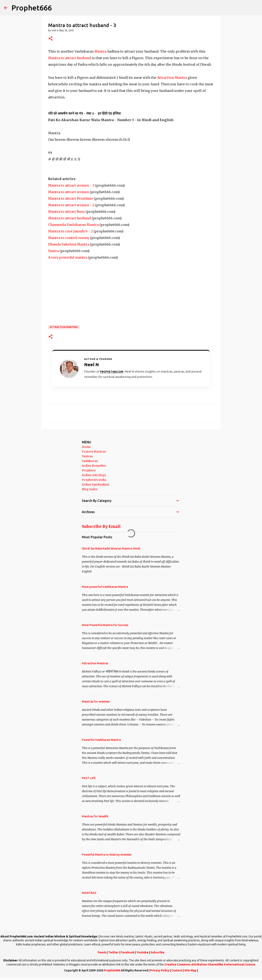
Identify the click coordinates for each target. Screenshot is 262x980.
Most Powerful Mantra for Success (105, 625)
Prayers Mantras (94, 452)
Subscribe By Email (101, 526)
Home (86, 447)
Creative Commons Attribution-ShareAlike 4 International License (210, 964)
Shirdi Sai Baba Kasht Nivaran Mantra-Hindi (111, 549)
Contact (177, 970)
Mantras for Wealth (95, 816)
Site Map (190, 970)
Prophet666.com (112, 372)
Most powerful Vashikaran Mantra (105, 587)
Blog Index (90, 489)
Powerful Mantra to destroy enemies (107, 855)
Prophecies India (94, 480)
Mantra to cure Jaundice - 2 (70, 231)
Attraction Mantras (64, 327)
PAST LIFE (89, 778)
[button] (51, 39)
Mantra (100, 51)
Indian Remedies (94, 466)
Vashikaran (90, 461)
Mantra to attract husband (69, 58)
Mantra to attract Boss (66, 212)
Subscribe (157, 952)
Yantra (53, 251)
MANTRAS (89, 893)
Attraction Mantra (172, 78)
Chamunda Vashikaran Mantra (73, 225)
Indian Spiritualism (95, 484)
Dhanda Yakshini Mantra (69, 244)
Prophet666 (32, 8)
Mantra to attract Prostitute (71, 198)
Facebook (128, 952)
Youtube (142, 952)
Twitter (113, 952)
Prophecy (89, 470)
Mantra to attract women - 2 (71, 205)
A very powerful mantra (68, 257)
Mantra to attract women (69, 192)
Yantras (87, 456)
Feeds (102, 952)
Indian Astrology (94, 475)
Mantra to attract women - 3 (71, 185)
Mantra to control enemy (69, 238)
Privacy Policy (160, 970)
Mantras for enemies (96, 702)
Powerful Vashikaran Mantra (101, 740)
